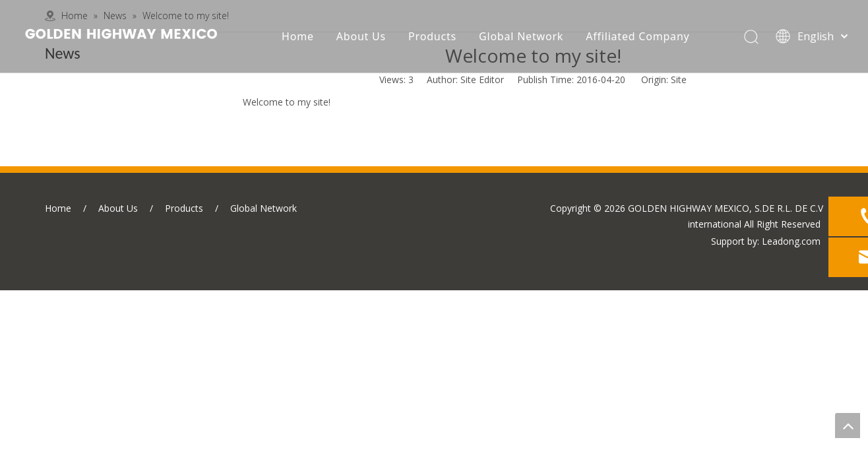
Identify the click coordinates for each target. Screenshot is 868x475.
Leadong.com (791, 241)
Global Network (521, 36)
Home (298, 36)
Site (679, 79)
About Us (361, 36)
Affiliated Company (637, 36)
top (848, 426)
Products (432, 36)
